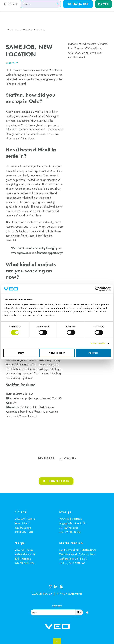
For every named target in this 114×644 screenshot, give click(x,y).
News (16, 30)
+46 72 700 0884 (70, 532)
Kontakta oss (78, 8)
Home (9, 30)
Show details (98, 343)
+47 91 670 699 (24, 563)
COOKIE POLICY (42, 594)
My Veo (103, 8)
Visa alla (70, 458)
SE (16, 8)
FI (11, 8)
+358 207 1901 (24, 532)
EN (5, 8)
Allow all (93, 353)
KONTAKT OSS (59, 481)
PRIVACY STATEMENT (69, 594)
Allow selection (57, 353)
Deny (21, 353)
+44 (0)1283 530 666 (72, 563)
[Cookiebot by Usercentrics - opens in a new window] (98, 289)
